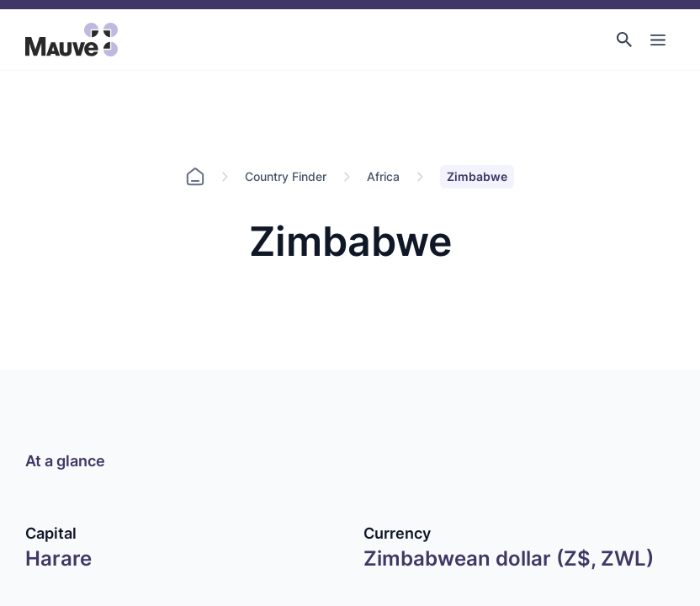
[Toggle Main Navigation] (658, 40)
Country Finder (286, 176)
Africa (383, 176)
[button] (624, 40)
